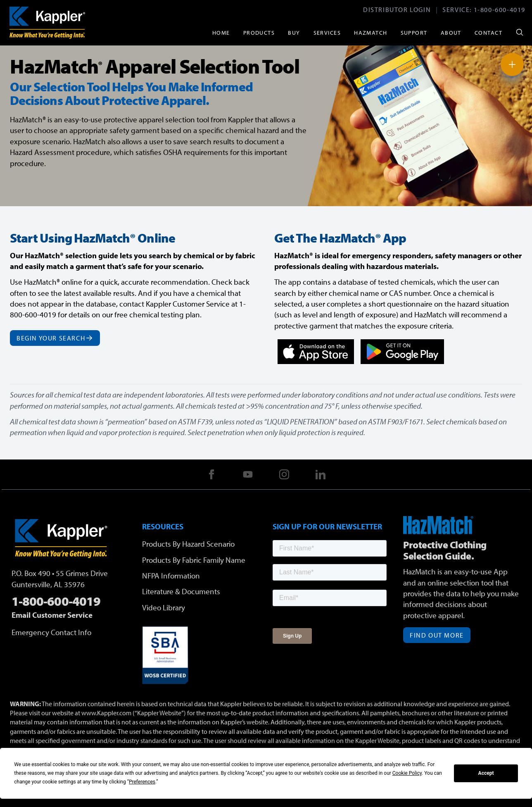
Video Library (164, 607)
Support (414, 32)
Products (259, 32)
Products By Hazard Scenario (188, 544)
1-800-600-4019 (500, 10)
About (451, 32)
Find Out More (437, 635)
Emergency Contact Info (51, 632)
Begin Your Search (55, 338)
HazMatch (371, 32)
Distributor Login (397, 10)
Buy (294, 32)
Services (327, 32)
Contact (488, 32)
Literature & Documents (181, 591)
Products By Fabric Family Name (194, 560)
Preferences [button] (142, 782)
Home (221, 32)
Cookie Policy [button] (407, 773)
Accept (486, 773)
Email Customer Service (52, 615)
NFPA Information (171, 576)
